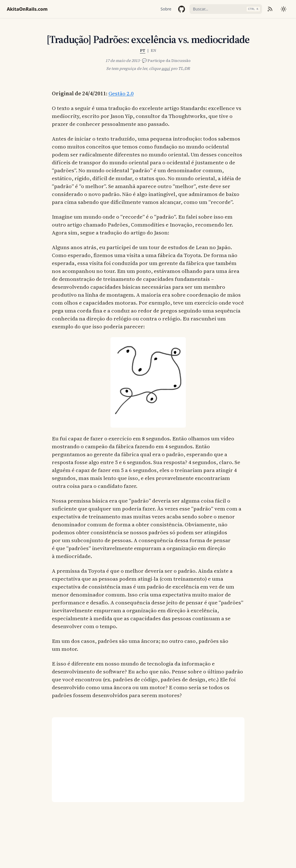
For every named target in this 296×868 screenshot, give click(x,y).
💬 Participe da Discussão (166, 61)
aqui (166, 68)
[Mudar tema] (284, 9)
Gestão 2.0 (121, 93)
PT (143, 50)
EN (154, 50)
